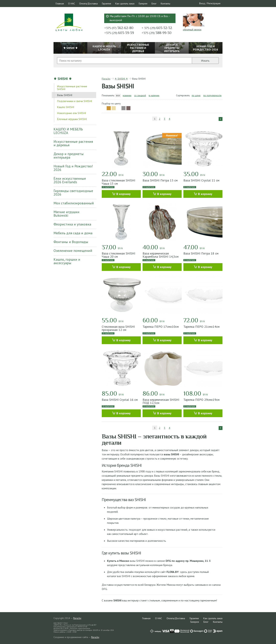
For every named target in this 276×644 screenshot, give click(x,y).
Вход (202, 3)
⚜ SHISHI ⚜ (63, 79)
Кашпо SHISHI (66, 107)
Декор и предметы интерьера (69, 156)
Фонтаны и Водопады (71, 242)
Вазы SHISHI (65, 95)
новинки (127, 95)
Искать (205, 61)
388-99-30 (156, 33)
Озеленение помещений (73, 251)
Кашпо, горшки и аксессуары (67, 261)
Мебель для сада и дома (73, 233)
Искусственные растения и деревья (73, 143)
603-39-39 (119, 33)
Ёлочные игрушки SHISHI (72, 119)
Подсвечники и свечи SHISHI (75, 101)
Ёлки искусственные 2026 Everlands (70, 180)
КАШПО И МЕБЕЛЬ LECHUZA (68, 131)
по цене (196, 95)
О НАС (72, 4)
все (118, 95)
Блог (154, 4)
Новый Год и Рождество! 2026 (73, 168)
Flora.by (106, 79)
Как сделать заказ (125, 4)
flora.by (77, 618)
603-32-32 (157, 28)
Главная (60, 4)
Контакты (165, 4)
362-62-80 (119, 28)
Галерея (143, 4)
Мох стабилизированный (74, 203)
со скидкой (140, 95)
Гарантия (106, 4)
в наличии (154, 95)
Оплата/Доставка (88, 4)
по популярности (212, 95)
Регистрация (214, 3)
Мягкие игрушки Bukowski (66, 214)
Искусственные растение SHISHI (72, 88)
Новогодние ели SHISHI (72, 113)
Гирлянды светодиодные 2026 (73, 193)
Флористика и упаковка (72, 224)
